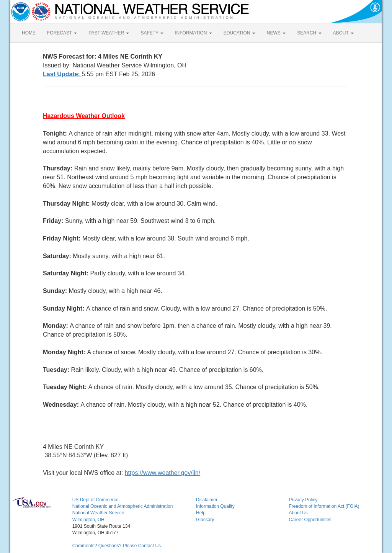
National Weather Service (98, 513)
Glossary (205, 520)
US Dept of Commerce (96, 500)
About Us (298, 513)
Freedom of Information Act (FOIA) (324, 506)
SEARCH (309, 33)
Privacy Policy (303, 500)
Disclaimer (207, 500)
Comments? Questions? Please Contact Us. (117, 546)
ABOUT (343, 33)
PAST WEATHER (109, 33)
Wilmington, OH (88, 520)
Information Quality (215, 506)
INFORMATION (193, 33)
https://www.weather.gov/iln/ (163, 473)
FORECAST (62, 33)
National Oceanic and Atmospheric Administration (123, 506)
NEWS (276, 33)
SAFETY (152, 33)
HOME (29, 33)
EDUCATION (239, 33)
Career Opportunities (310, 520)
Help (201, 513)
